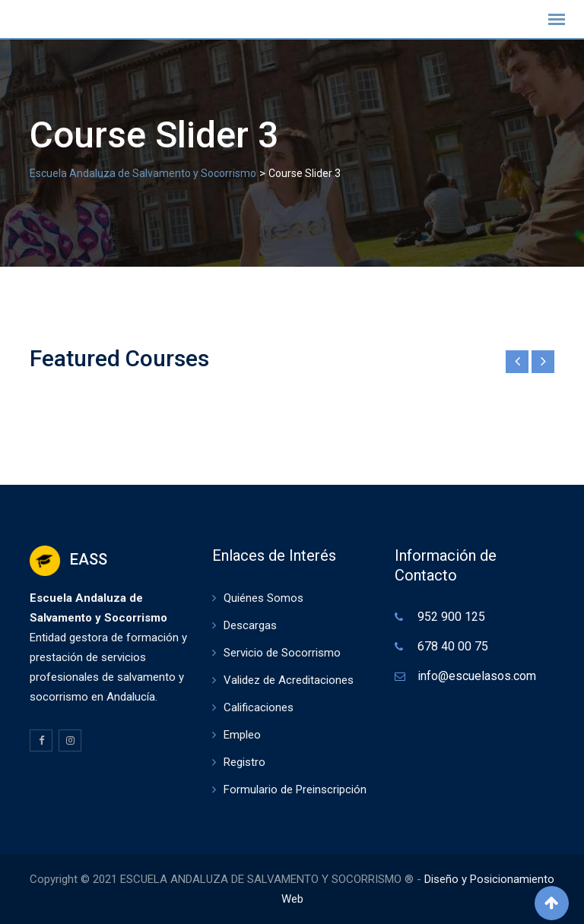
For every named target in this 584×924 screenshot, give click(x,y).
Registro (244, 762)
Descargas (250, 625)
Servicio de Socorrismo (282, 653)
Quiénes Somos (263, 598)
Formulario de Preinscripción (295, 790)
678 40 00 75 (453, 646)
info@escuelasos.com (477, 676)
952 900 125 (451, 617)
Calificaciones (259, 707)
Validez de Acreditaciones (289, 680)
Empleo (242, 735)
